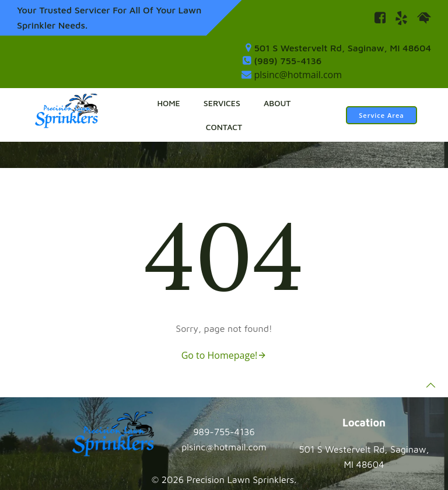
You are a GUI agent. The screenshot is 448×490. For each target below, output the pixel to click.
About (277, 103)
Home (168, 103)
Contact (224, 127)
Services (222, 103)
